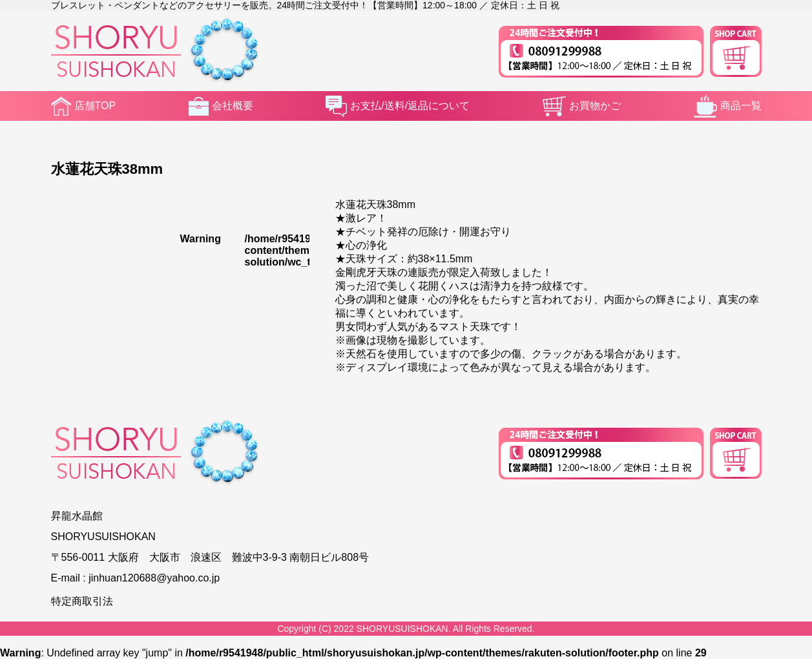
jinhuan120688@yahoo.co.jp (154, 578)
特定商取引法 (82, 601)
